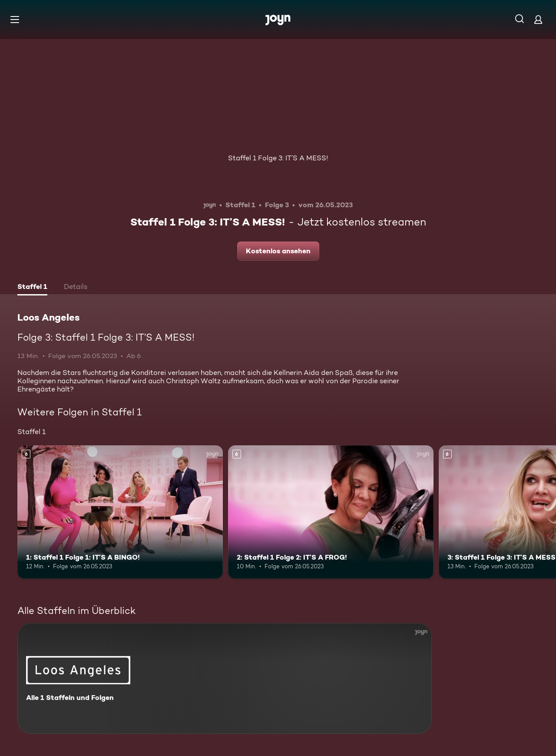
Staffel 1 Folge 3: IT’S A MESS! (278, 158)
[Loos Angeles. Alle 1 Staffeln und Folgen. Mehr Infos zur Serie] (225, 678)
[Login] (538, 19)
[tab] (32, 288)
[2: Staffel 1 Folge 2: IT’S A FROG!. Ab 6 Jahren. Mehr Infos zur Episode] (331, 512)
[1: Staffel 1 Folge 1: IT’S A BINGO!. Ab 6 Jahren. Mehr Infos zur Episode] (120, 512)
